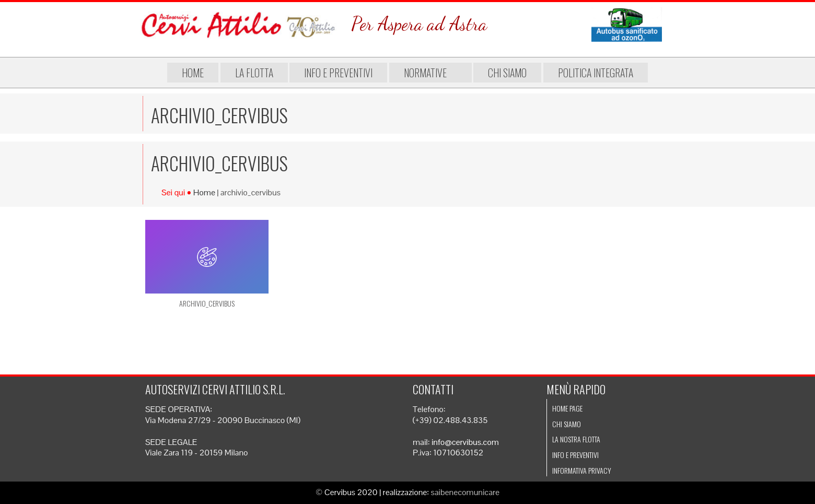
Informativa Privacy (582, 470)
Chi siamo (507, 73)
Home (193, 73)
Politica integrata (596, 73)
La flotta (254, 73)
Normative (430, 73)
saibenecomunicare (465, 492)
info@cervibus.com (465, 442)
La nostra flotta (576, 439)
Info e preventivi (338, 73)
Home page (567, 408)
